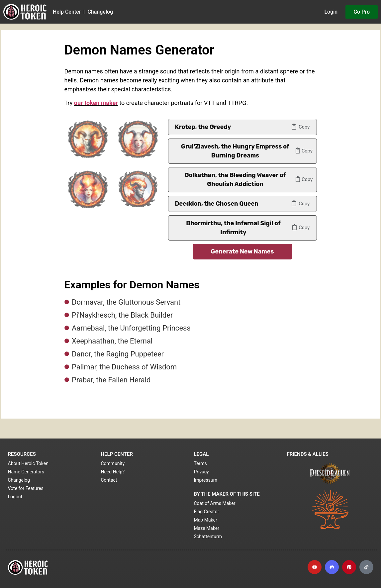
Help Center (67, 12)
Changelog (100, 12)
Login (331, 12)
